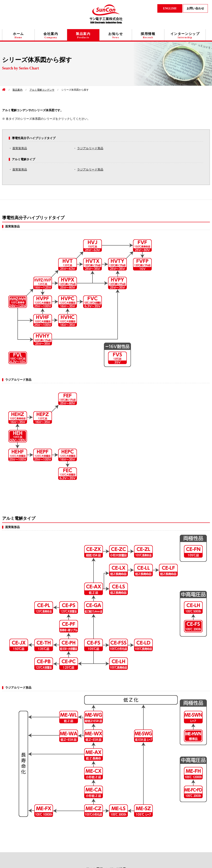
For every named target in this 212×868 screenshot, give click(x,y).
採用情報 (148, 35)
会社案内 (51, 35)
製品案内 (83, 35)
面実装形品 (20, 148)
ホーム (18, 35)
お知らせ (116, 35)
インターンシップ (185, 35)
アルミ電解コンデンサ (42, 90)
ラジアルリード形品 (90, 148)
